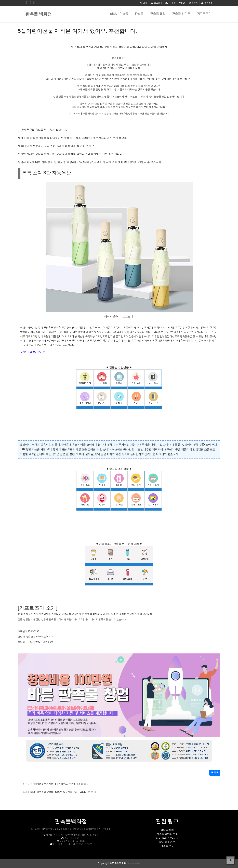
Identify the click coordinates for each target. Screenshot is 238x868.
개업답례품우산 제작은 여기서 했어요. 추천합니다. (55, 784)
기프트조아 (204, 14)
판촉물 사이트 (181, 14)
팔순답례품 (167, 830)
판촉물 (139, 14)
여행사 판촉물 (119, 14)
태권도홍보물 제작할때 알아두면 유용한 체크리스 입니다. (59, 792)
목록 (215, 773)
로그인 (193, 3)
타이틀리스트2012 (167, 838)
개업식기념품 (54, 454)
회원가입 (207, 3)
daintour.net (133, 863)
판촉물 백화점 (38, 14)
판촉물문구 (167, 846)
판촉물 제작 (158, 14)
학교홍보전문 (167, 842)
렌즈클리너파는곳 (167, 834)
